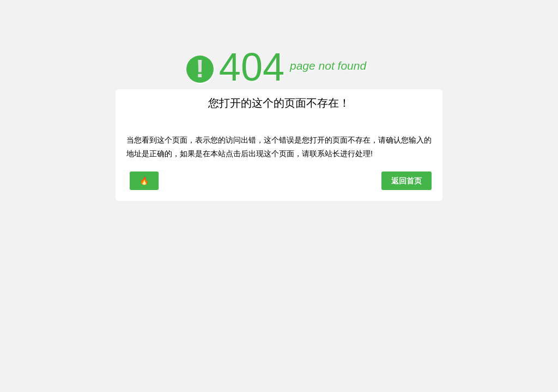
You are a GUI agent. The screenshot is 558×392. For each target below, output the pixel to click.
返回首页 (407, 181)
